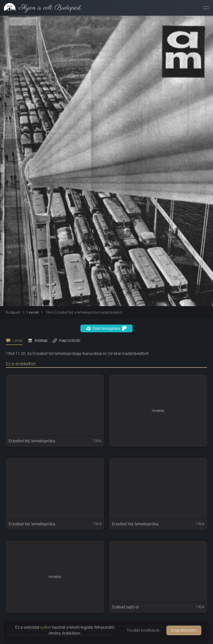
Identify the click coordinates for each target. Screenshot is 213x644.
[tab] (16, 341)
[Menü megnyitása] (206, 8)
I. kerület (33, 312)
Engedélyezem (184, 630)
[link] (40, 8)
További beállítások (143, 630)
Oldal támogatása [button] (106, 328)
